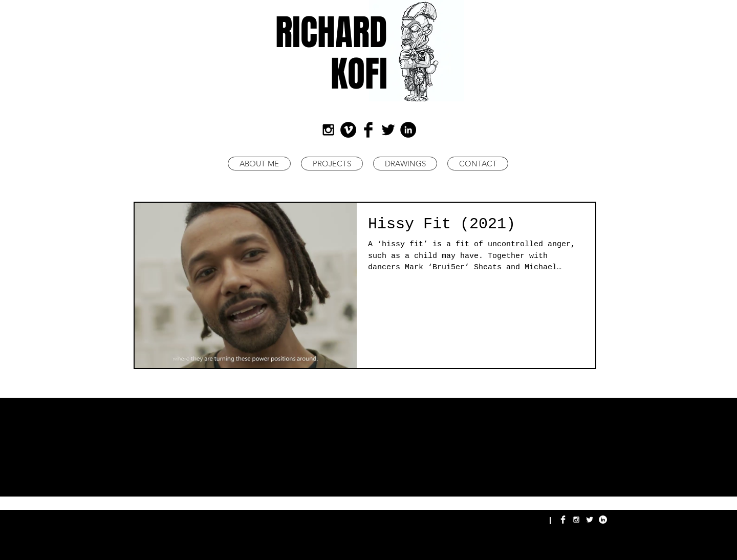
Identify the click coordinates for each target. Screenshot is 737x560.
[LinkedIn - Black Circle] (408, 130)
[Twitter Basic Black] (388, 130)
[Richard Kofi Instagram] (576, 520)
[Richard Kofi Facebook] (563, 520)
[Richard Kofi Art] (348, 130)
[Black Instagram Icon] (328, 130)
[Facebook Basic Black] (368, 130)
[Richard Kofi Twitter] (590, 520)
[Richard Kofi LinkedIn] (603, 520)
